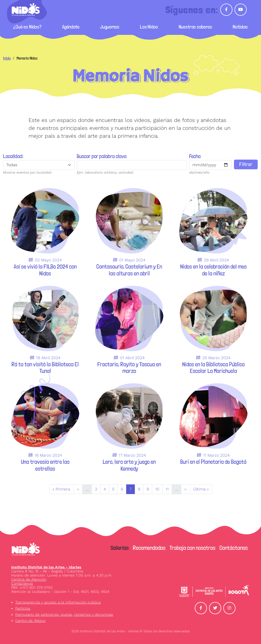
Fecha (194, 156)
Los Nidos (149, 27)
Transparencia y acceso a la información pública (58, 602)
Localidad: (13, 156)
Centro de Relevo (30, 621)
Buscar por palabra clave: (102, 156)
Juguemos (110, 27)
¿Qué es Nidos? (27, 27)
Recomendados (149, 548)
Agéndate (71, 27)
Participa (23, 608)
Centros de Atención (29, 579)
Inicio (7, 58)
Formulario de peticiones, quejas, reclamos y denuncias (64, 614)
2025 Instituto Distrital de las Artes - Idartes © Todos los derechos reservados (130, 631)
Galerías (120, 548)
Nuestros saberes (195, 27)
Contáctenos (22, 583)
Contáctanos (234, 548)
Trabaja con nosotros (192, 548)
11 (169, 489)
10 (159, 489)
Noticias (240, 27)
